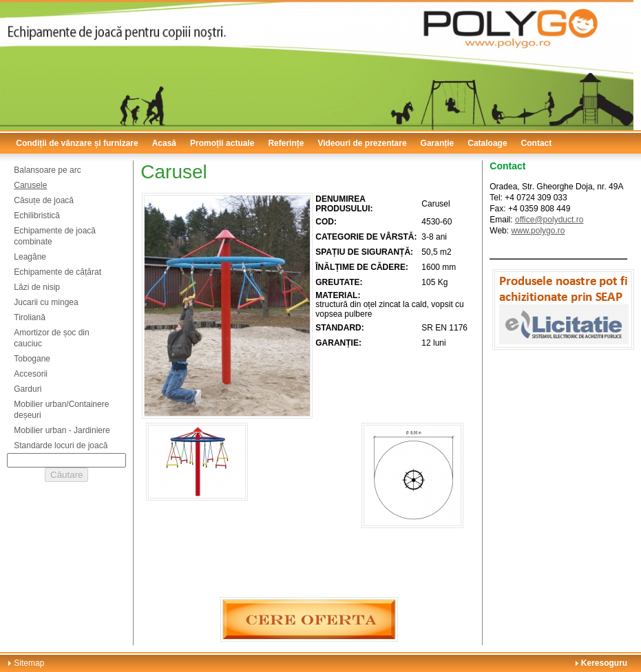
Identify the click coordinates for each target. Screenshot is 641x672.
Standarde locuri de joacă (61, 445)
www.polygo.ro (538, 231)
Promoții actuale (222, 143)
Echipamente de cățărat (57, 272)
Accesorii (31, 374)
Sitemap (29, 663)
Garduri (28, 389)
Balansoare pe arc (47, 170)
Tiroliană (30, 317)
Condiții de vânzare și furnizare (77, 143)
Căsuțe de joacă (44, 200)
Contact (537, 143)
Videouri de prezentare (362, 143)
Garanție (438, 143)
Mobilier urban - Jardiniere (62, 430)
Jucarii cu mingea (46, 302)
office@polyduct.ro (549, 220)
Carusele (30, 185)
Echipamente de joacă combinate (55, 236)
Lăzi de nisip (37, 287)
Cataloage (487, 143)
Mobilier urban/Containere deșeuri (61, 410)
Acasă (164, 143)
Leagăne (30, 257)
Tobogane (32, 359)
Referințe (286, 143)
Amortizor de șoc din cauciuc (51, 338)
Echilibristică (37, 216)
